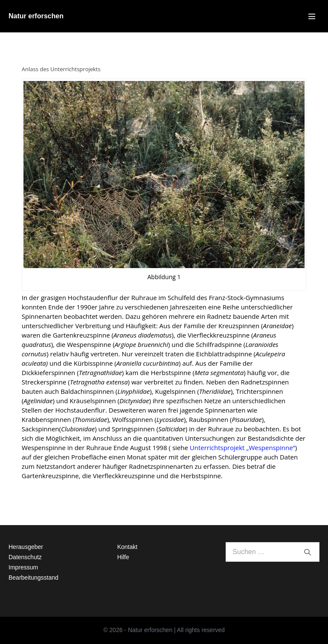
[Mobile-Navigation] (312, 16)
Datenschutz (25, 557)
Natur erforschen (36, 16)
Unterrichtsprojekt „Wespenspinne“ (242, 448)
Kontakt (127, 547)
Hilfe (123, 557)
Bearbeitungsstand (33, 578)
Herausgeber (26, 547)
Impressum (23, 567)
